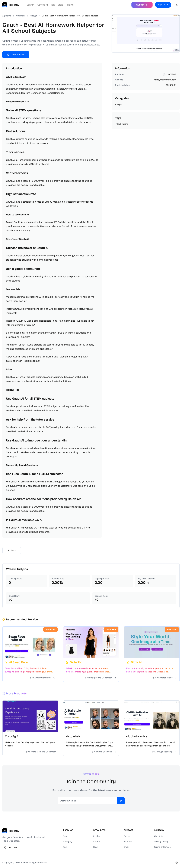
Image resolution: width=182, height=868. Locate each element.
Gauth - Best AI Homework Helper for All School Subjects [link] (70, 16)
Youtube (128, 842)
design (34, 16)
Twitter (127, 836)
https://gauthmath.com (165, 80)
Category (43, 5)
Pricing (70, 5)
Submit (97, 842)
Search (30, 5)
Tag (53, 5)
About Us (159, 836)
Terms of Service (162, 847)
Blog (60, 5)
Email (126, 847)
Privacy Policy (161, 842)
